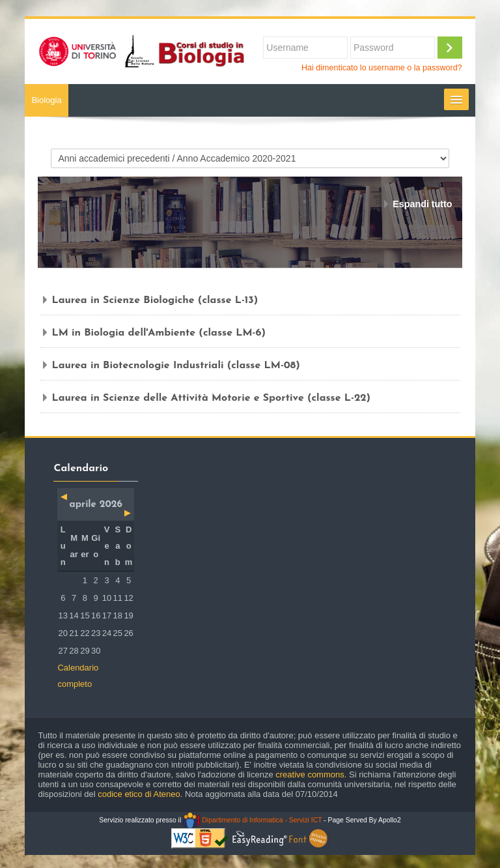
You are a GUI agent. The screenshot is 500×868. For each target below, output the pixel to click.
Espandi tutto (422, 204)
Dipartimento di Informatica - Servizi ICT (252, 820)
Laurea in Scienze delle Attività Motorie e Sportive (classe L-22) (211, 398)
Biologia (46, 100)
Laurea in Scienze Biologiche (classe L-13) (155, 300)
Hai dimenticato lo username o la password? (382, 68)
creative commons (310, 774)
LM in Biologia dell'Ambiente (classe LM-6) (159, 333)
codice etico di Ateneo (139, 794)
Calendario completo (78, 676)
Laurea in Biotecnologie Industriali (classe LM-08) (175, 366)
